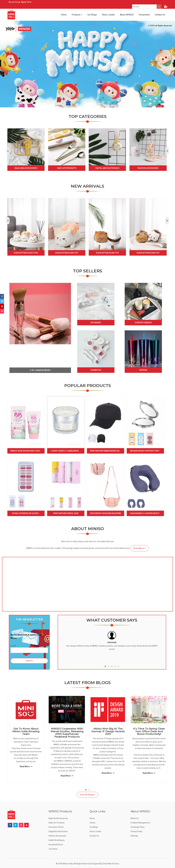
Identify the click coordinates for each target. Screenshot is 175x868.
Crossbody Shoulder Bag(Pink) (106, 513)
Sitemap (134, 836)
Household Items (56, 845)
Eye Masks (96, 323)
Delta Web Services (111, 864)
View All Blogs (88, 795)
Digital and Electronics (107, 168)
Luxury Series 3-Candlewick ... (66, 451)
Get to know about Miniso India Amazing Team (26, 731)
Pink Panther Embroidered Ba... (106, 451)
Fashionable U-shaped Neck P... (145, 513)
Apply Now (35, 2)
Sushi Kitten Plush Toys (26, 253)
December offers (56, 827)
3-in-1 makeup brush (40, 370)
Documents (144, 15)
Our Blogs (92, 15)
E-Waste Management (140, 823)
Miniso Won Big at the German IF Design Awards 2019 (108, 731)
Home (64, 15)
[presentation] (8, 151)
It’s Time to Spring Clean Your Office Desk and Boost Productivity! (149, 731)
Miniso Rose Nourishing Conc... (26, 451)
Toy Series (53, 849)
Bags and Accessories (26, 168)
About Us (135, 818)
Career (92, 823)
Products (77, 15)
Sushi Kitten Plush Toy (67, 253)
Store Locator (108, 15)
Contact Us (160, 15)
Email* (29, 649)
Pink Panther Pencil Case (66, 513)
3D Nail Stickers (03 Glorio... (26, 513)
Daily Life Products (67, 168)
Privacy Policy (136, 831)
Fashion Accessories (148, 168)
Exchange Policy (138, 827)
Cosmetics (96, 370)
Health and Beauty (57, 840)
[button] (105, 666)
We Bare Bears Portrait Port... (145, 451)
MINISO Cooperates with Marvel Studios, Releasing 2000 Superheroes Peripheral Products (67, 733)
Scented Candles (143, 323)
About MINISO (127, 15)
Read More (140, 548)
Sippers (143, 370)
